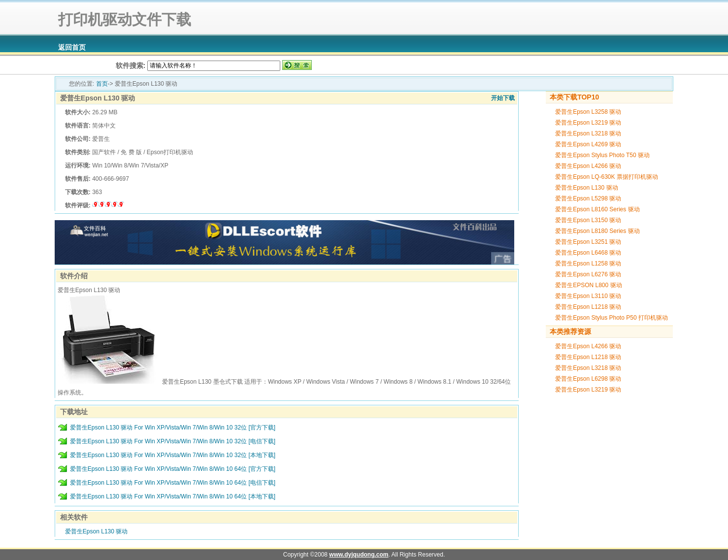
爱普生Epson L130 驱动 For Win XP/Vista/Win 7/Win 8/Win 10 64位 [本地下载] (173, 496)
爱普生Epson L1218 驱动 (588, 307)
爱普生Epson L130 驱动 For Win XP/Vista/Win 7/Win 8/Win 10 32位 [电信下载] (173, 441)
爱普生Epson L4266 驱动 (588, 166)
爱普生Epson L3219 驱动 (588, 123)
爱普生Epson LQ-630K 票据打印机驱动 (607, 177)
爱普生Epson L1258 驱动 (588, 264)
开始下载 (503, 98)
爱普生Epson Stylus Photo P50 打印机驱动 (612, 318)
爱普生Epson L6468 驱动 (588, 253)
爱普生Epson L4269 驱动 (588, 144)
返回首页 (72, 47)
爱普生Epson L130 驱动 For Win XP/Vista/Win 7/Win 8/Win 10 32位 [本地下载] (173, 455)
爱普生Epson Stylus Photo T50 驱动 (602, 155)
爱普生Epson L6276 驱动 (588, 274)
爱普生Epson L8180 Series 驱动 (597, 231)
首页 (102, 84)
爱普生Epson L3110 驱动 (588, 296)
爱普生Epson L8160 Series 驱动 (597, 209)
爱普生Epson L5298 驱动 (588, 198)
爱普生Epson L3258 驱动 (588, 112)
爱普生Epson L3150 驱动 (588, 220)
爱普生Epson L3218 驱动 (588, 133)
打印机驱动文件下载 (123, 19)
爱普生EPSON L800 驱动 (588, 285)
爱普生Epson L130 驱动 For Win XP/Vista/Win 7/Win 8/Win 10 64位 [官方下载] (173, 469)
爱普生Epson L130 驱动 (98, 98)
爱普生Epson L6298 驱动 (588, 379)
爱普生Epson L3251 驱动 (588, 242)
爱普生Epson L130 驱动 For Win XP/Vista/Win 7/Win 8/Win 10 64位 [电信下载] (173, 483)
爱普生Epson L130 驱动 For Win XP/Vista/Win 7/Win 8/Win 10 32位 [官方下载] (173, 428)
